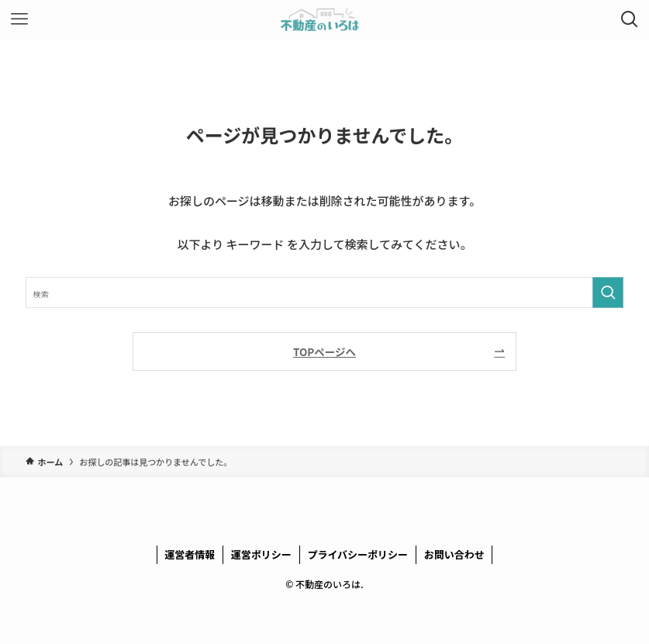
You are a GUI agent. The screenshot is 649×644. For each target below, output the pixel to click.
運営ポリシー (261, 554)
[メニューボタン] (19, 19)
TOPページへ (324, 351)
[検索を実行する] (608, 293)
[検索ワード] (324, 293)
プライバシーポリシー (357, 554)
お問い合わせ (454, 554)
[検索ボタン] (630, 19)
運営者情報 (190, 554)
